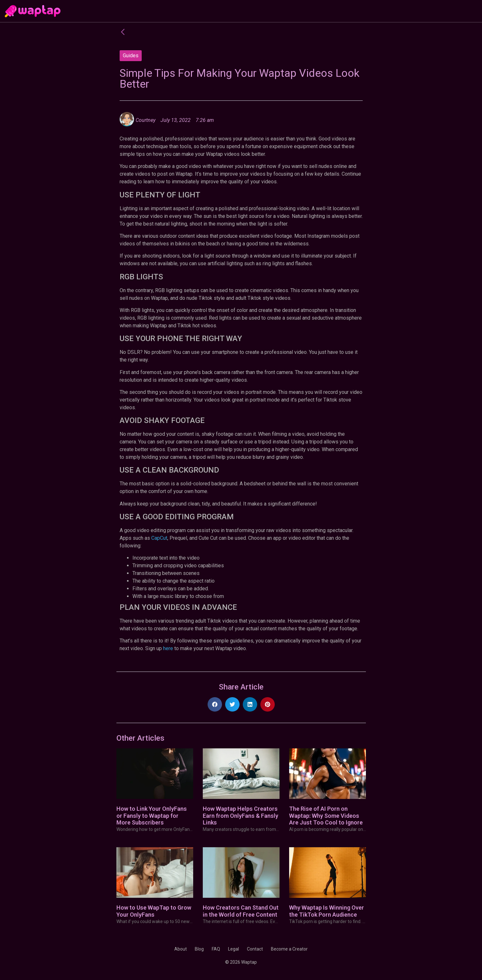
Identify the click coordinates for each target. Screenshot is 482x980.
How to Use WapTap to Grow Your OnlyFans (154, 911)
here (168, 648)
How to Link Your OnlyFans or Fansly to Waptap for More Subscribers (152, 816)
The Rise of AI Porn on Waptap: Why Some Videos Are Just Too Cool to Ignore (326, 816)
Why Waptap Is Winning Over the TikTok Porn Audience (327, 911)
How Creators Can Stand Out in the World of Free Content (241, 911)
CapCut (159, 538)
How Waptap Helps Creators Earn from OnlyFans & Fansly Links (241, 816)
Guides (131, 56)
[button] (215, 704)
